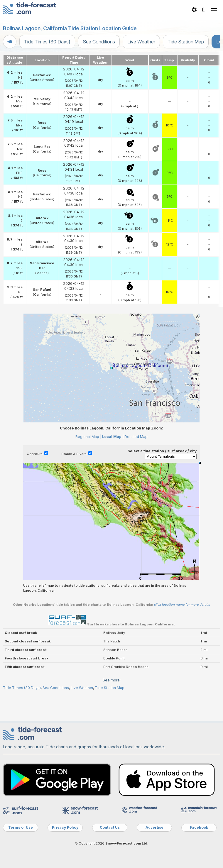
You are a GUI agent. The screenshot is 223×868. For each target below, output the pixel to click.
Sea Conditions (99, 42)
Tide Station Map (186, 42)
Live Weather (141, 42)
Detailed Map (136, 437)
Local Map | (113, 437)
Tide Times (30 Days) (47, 42)
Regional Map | (88, 437)
